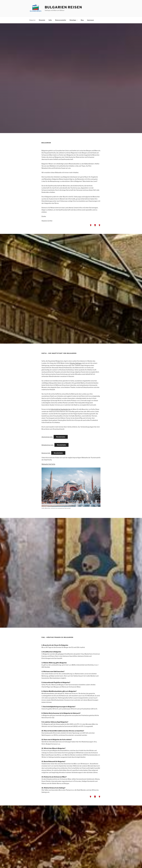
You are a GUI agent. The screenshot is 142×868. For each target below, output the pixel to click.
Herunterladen (61, 437)
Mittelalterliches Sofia (47, 445)
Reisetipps (74, 20)
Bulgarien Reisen (63, 7)
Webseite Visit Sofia (48, 464)
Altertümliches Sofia (47, 437)
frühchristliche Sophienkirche (60, 409)
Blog (82, 20)
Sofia (50, 20)
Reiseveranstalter (61, 20)
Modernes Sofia (46, 453)
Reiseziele (42, 20)
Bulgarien (32, 20)
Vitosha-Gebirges (76, 363)
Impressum (90, 20)
